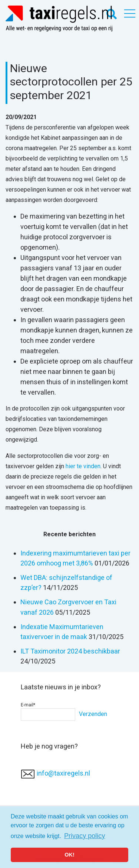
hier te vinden (83, 466)
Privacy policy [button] (85, 836)
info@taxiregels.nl (63, 773)
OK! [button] (69, 855)
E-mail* (48, 712)
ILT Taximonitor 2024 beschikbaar (70, 651)
